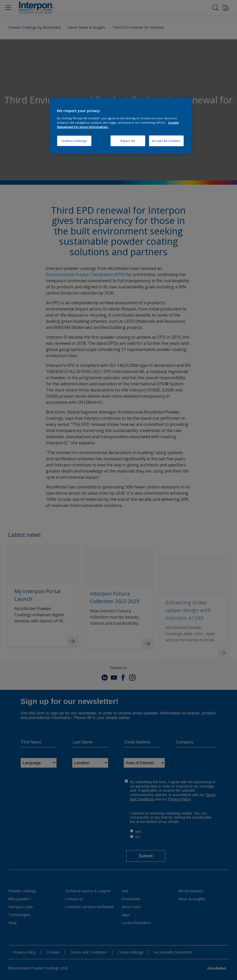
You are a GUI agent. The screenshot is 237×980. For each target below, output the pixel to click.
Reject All (128, 141)
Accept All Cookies (166, 141)
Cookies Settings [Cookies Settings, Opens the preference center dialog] (74, 141)
